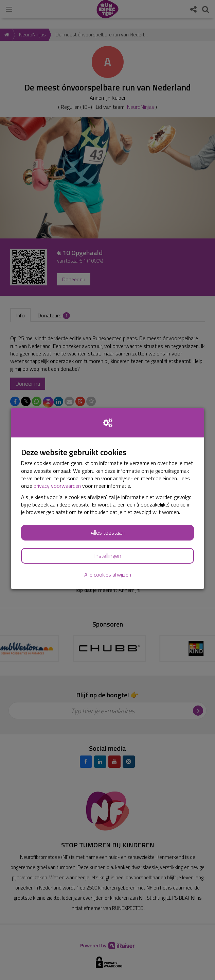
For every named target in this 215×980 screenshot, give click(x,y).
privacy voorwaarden (57, 486)
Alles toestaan (108, 533)
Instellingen (108, 556)
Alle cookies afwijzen (108, 575)
